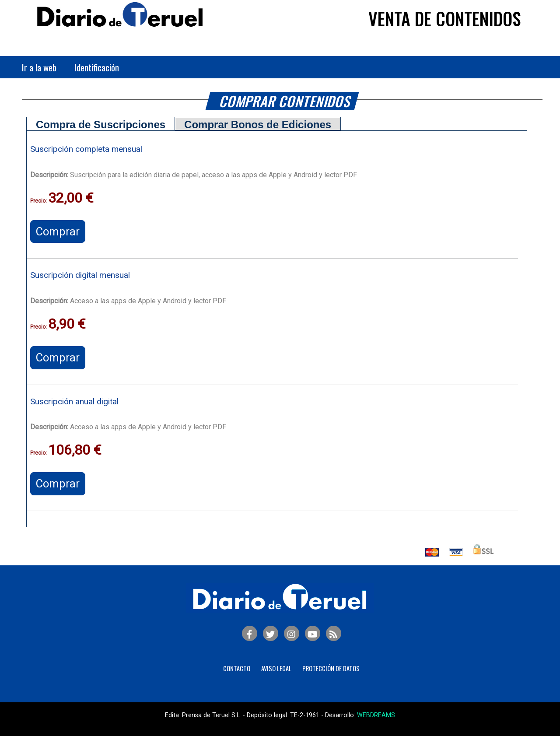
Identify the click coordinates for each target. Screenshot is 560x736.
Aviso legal (276, 668)
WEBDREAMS (376, 715)
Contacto (237, 668)
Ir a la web (39, 67)
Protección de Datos (331, 668)
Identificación (97, 67)
